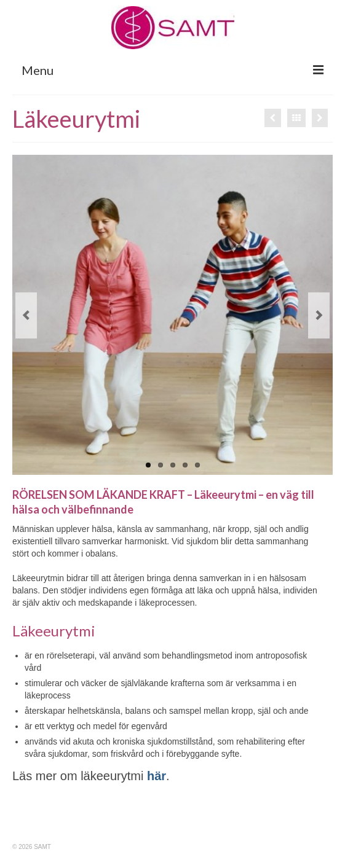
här (157, 776)
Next (319, 315)
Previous (26, 315)
